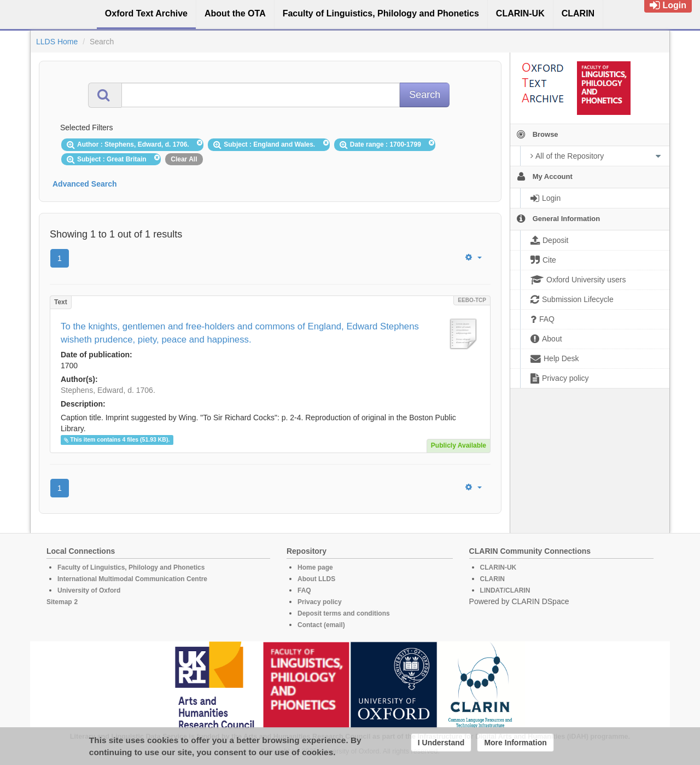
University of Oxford (89, 590)
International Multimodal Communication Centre (132, 579)
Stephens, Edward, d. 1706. (108, 390)
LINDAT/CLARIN (505, 590)
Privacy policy (320, 602)
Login (668, 5)
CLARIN (492, 579)
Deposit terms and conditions (344, 613)
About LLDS (316, 579)
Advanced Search (85, 184)
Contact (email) (321, 625)
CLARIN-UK (498, 567)
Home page (315, 567)
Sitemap (59, 602)
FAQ (304, 590)
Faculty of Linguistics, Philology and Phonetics (131, 567)
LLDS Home (57, 42)
